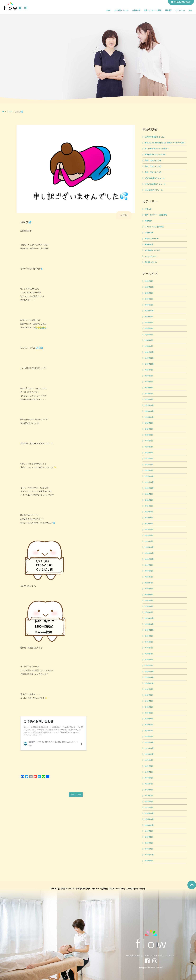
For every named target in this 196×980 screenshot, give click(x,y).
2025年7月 (149, 299)
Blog (190, 10)
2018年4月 (149, 719)
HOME (108, 10)
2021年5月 (149, 518)
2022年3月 (149, 459)
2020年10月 (149, 559)
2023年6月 (149, 382)
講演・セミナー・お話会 (153, 10)
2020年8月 (149, 571)
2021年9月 (149, 494)
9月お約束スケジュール (154, 190)
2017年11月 (149, 748)
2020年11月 (149, 553)
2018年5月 (149, 713)
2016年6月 (149, 837)
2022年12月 (149, 405)
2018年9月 (149, 689)
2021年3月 (149, 530)
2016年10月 (149, 825)
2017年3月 (149, 796)
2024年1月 (149, 346)
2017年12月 (149, 743)
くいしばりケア (151, 256)
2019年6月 (149, 654)
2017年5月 (149, 784)
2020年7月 (149, 577)
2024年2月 (149, 340)
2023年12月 (149, 352)
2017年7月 (149, 772)
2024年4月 (149, 329)
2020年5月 (149, 589)
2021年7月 (149, 506)
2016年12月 (149, 813)
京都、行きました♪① (153, 172)
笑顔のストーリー (152, 239)
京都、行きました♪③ (153, 161)
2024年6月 (149, 323)
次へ (79, 794)
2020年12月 (149, 547)
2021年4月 (149, 524)
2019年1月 (149, 666)
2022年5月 (149, 447)
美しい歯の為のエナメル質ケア (157, 149)
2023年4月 (149, 388)
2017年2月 (149, 802)
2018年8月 (149, 695)
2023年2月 (149, 399)
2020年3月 (149, 600)
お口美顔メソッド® (121, 10)
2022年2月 (149, 465)
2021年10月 (149, 488)
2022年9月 (149, 423)
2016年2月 (149, 843)
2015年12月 (149, 855)
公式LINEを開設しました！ (155, 137)
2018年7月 (149, 701)
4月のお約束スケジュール (155, 178)
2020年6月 (149, 583)
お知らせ (148, 209)
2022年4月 (149, 453)
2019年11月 (149, 624)
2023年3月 (149, 394)
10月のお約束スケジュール (155, 184)
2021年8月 (149, 500)
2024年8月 (149, 317)
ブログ (10, 112)
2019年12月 (149, 618)
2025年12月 (149, 287)
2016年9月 (149, 831)
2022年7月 (149, 435)
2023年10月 (149, 364)
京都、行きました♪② (153, 166)
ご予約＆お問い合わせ (136, 889)
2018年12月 (149, 672)
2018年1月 (149, 737)
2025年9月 (149, 293)
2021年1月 (149, 541)
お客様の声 (136, 10)
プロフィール (180, 10)
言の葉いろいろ (151, 262)
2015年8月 (149, 861)
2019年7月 (149, 648)
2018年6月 (149, 707)
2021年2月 (149, 536)
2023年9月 (149, 370)
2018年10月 (149, 683)
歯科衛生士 (149, 244)
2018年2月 (149, 731)
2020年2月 (149, 606)
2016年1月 (149, 849)
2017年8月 (149, 766)
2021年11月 (149, 482)
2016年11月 (149, 819)
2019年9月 (149, 636)
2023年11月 (149, 358)
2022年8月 (149, 429)
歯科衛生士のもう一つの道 (155, 155)
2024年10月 (149, 311)
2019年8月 (149, 642)
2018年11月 (149, 677)
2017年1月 (149, 807)
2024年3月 (149, 334)
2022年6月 (149, 441)
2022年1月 (149, 470)
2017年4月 (149, 790)
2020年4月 (149, 595)
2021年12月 (149, 476)
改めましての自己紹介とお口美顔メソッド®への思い (165, 143)
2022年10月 (149, 417)
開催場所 (168, 10)
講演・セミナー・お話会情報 (156, 215)
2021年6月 (149, 512)
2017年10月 (149, 754)
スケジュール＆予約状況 (154, 227)
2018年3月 (149, 725)
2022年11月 (149, 411)
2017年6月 (149, 778)
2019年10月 (149, 630)
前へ (72, 794)
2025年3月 (149, 305)
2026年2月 (149, 281)
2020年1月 (149, 612)
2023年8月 (149, 376)
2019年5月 (149, 660)
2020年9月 (149, 565)
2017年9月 (149, 760)
